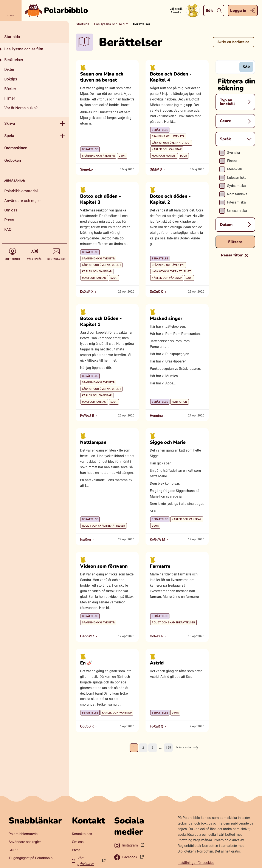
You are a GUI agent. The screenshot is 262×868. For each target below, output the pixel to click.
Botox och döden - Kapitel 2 (170, 199)
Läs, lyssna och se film (24, 49)
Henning (156, 415)
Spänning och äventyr (98, 156)
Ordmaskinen (16, 148)
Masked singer (166, 318)
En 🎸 (86, 663)
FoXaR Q (157, 726)
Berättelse (90, 149)
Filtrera (235, 242)
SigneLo (86, 169)
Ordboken (13, 160)
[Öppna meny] (62, 49)
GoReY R (157, 636)
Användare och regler (23, 201)
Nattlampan (93, 442)
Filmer (10, 98)
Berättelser (14, 60)
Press (9, 220)
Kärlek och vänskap (167, 149)
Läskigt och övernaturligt (171, 143)
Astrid (157, 663)
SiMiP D (156, 169)
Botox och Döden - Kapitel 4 (171, 77)
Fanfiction (180, 402)
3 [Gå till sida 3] (153, 748)
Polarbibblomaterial (21, 191)
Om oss (11, 210)
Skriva (10, 123)
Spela (9, 136)
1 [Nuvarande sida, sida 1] (134, 748)
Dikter (9, 69)
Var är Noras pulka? (21, 108)
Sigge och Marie (168, 442)
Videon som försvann (104, 566)
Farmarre (160, 566)
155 (168, 748)
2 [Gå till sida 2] (143, 748)
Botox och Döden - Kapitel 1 (101, 321)
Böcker (10, 89)
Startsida (12, 37)
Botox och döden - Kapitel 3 (101, 199)
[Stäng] (34, 26)
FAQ (8, 229)
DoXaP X (87, 291)
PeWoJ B (87, 415)
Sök (246, 67)
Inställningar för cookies (196, 863)
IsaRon (85, 539)
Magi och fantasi (164, 156)
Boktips (11, 79)
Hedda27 (87, 636)
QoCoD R (87, 726)
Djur (122, 156)
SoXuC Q (157, 291)
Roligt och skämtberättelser (104, 526)
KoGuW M (157, 539)
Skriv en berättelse (233, 42)
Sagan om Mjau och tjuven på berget (102, 77)
